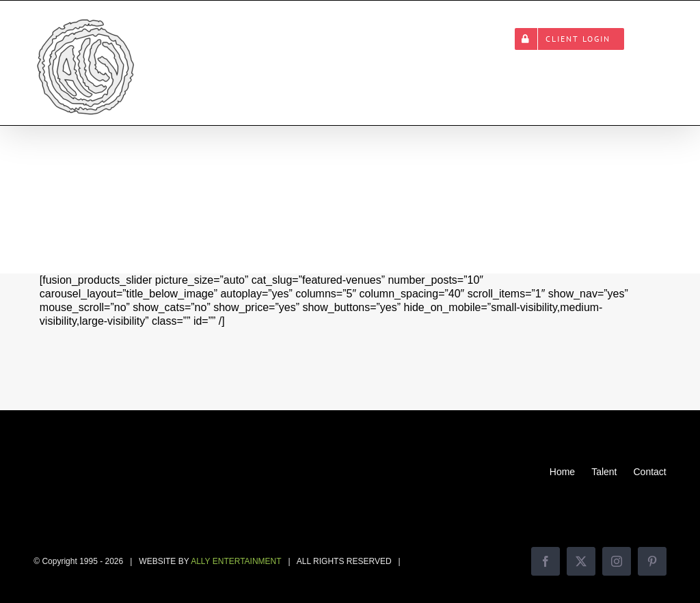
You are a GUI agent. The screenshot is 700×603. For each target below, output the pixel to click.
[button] (645, 39)
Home (562, 472)
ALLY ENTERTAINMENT (236, 561)
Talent (604, 472)
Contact (649, 472)
